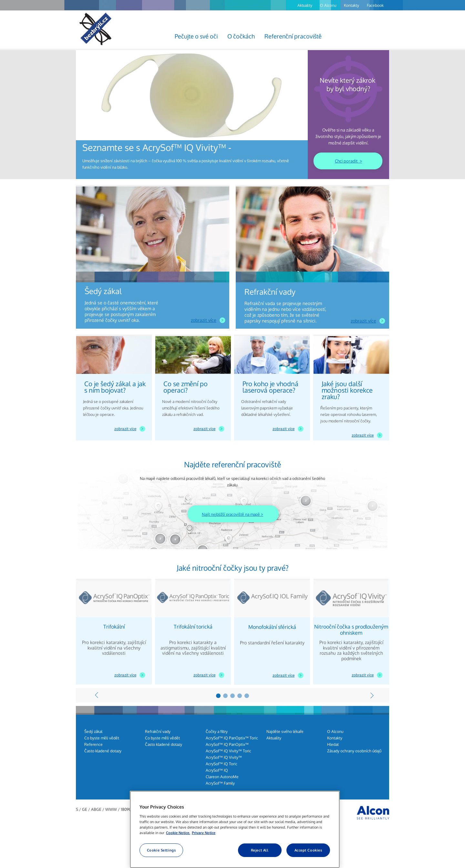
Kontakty (351, 5)
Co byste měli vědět (102, 738)
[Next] (372, 695)
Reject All (260, 850)
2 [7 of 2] (225, 696)
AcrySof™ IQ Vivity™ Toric (228, 751)
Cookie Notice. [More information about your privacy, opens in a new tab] (178, 833)
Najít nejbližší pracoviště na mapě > (232, 514)
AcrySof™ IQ (217, 770)
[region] (235, 829)
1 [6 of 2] (218, 696)
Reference (93, 744)
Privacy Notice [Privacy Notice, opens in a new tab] (204, 833)
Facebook (375, 5)
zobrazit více (204, 320)
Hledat (333, 744)
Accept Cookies (308, 850)
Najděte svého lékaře (285, 731)
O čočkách (241, 36)
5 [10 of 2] (247, 696)
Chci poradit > (348, 161)
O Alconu (328, 5)
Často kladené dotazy (103, 751)
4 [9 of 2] (240, 696)
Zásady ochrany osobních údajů (354, 751)
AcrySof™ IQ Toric (222, 764)
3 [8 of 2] (232, 696)
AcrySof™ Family (220, 783)
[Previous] (97, 695)
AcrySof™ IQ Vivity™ (224, 757)
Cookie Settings (161, 850)
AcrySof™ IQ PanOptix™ (227, 744)
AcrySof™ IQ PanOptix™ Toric (232, 738)
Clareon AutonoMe (222, 777)
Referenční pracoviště (293, 36)
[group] (192, 115)
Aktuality (305, 5)
